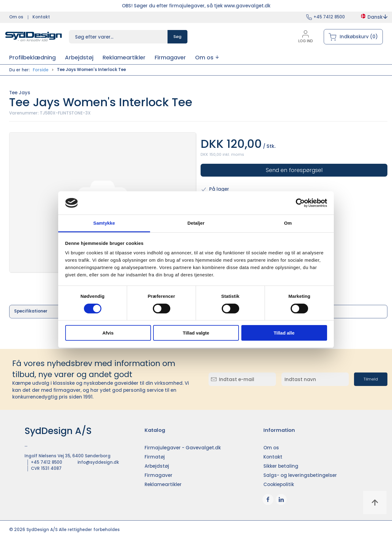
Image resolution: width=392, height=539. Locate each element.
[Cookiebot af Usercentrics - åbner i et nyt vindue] (300, 203)
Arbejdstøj (157, 466)
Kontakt (41, 17)
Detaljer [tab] (196, 223)
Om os (16, 17)
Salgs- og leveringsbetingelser (300, 475)
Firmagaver (158, 475)
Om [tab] (288, 223)
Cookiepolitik (279, 484)
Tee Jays (20, 93)
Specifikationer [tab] (31, 311)
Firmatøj (155, 457)
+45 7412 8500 (329, 17)
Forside (41, 70)
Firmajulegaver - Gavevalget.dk (183, 448)
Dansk (374, 17)
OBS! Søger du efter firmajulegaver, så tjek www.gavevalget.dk (196, 6)
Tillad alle (284, 333)
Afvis (108, 333)
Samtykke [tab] (104, 223)
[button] (207, 57)
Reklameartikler (163, 484)
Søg (177, 37)
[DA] (34, 37)
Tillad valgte (196, 333)
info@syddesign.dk (98, 462)
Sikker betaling (281, 466)
